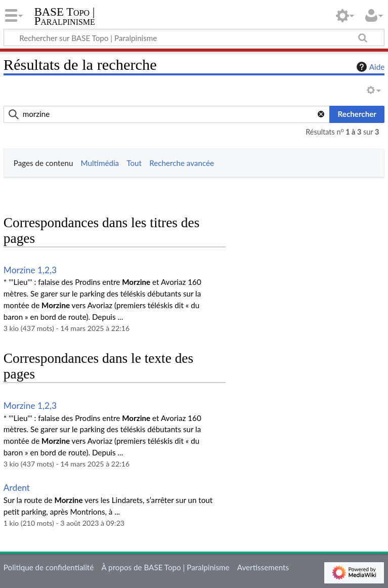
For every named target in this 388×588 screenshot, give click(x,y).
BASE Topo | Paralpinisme (65, 17)
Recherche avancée (182, 163)
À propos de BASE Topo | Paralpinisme (165, 567)
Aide (369, 67)
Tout (134, 163)
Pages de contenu (44, 163)
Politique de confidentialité (49, 567)
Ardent (17, 488)
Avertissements (263, 567)
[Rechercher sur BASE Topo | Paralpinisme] (194, 37)
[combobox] (167, 114)
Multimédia (100, 163)
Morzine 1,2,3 (30, 270)
